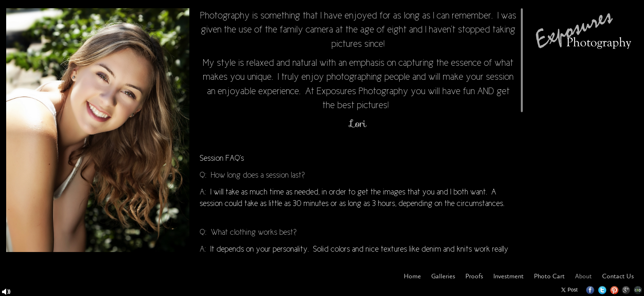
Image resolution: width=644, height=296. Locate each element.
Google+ (626, 290)
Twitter (602, 290)
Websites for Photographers (638, 290)
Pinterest (614, 290)
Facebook (590, 290)
